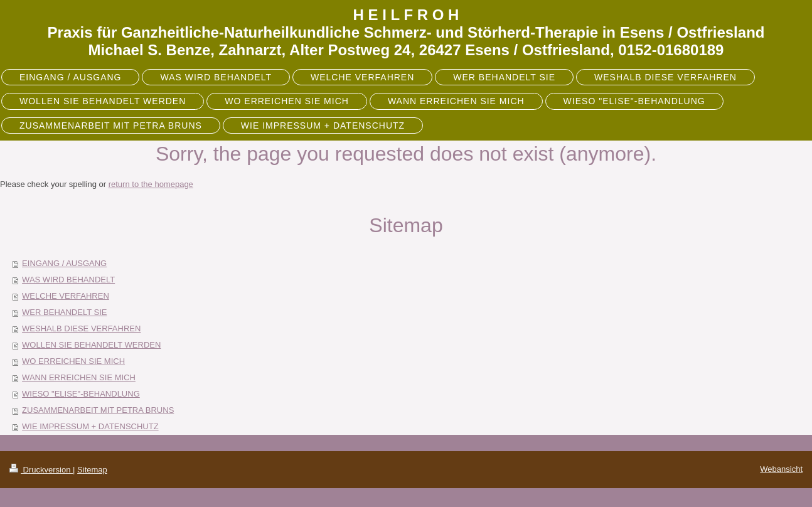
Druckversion (41, 470)
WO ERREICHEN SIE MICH (73, 361)
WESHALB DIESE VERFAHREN (81, 328)
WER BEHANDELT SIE (64, 312)
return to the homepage (151, 184)
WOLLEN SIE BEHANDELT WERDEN (91, 345)
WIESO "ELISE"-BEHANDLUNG (81, 394)
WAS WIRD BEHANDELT (68, 280)
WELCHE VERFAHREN (66, 296)
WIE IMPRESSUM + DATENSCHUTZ (90, 426)
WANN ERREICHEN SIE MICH (79, 377)
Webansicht (781, 469)
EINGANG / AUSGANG (64, 263)
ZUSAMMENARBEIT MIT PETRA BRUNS (98, 410)
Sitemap (92, 470)
